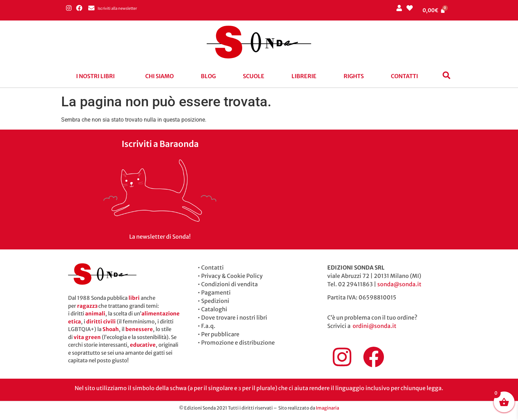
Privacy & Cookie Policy (232, 276)
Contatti (404, 76)
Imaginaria (327, 408)
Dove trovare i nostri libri (234, 318)
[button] (97, 76)
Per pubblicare (220, 334)
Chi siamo (159, 76)
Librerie (304, 76)
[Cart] (434, 10)
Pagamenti (216, 293)
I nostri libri (95, 76)
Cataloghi (214, 309)
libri (134, 298)
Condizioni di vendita (229, 284)
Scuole (254, 76)
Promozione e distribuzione (238, 343)
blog (208, 76)
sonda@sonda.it (399, 284)
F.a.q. (208, 326)
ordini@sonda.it (375, 326)
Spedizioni (215, 301)
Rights (354, 76)
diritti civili (101, 322)
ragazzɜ (87, 306)
